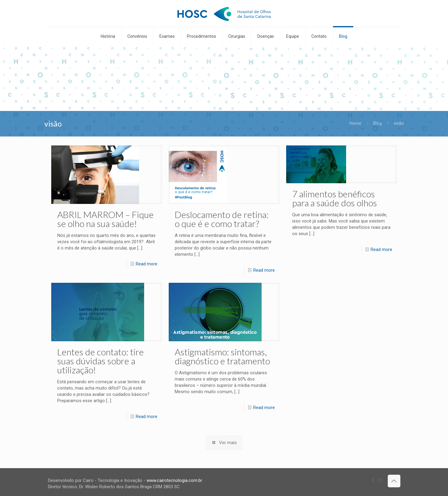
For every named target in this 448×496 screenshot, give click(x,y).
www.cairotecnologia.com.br (174, 480)
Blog (377, 123)
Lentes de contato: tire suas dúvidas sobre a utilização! (101, 361)
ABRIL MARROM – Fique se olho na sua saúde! (105, 219)
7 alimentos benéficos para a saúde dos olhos (335, 198)
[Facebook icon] (373, 480)
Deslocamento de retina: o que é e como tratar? (222, 219)
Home (355, 123)
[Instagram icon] (380, 480)
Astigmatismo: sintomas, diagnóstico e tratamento (222, 356)
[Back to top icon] (394, 481)
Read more (147, 264)
